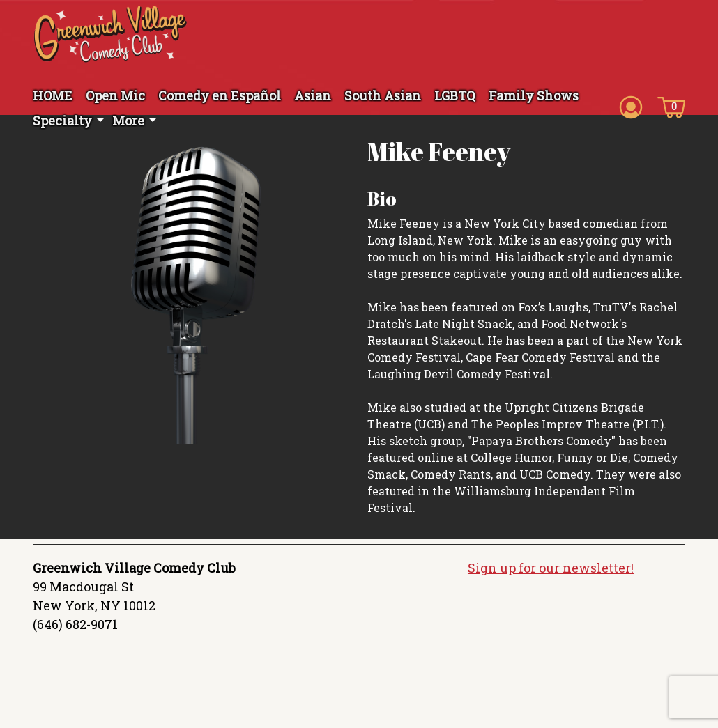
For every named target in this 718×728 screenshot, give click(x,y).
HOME (53, 95)
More (128, 121)
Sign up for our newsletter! (551, 568)
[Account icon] (631, 106)
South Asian (383, 95)
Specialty (62, 121)
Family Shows (534, 95)
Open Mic (115, 95)
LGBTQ (455, 95)
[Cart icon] (671, 106)
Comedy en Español (220, 95)
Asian (313, 95)
